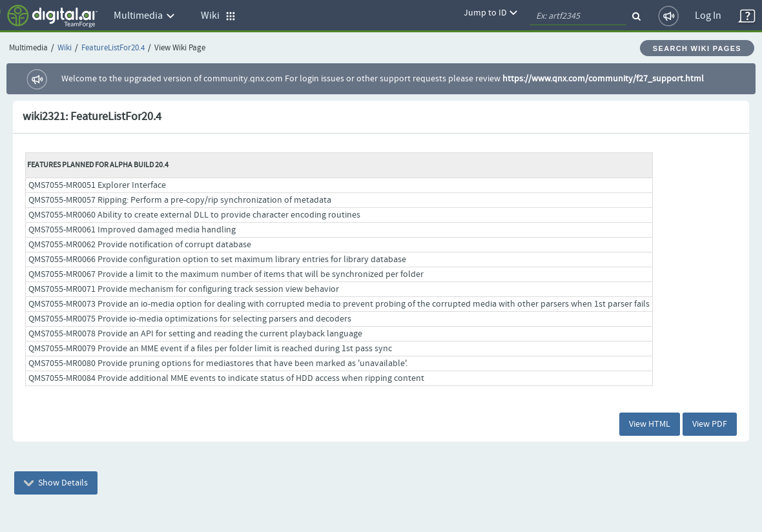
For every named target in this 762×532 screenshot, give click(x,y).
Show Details (56, 483)
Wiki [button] (218, 16)
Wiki (65, 48)
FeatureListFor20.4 (113, 48)
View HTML (650, 424)
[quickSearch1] (578, 16)
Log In (708, 16)
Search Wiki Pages (697, 48)
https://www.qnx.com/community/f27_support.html (603, 79)
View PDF (710, 424)
